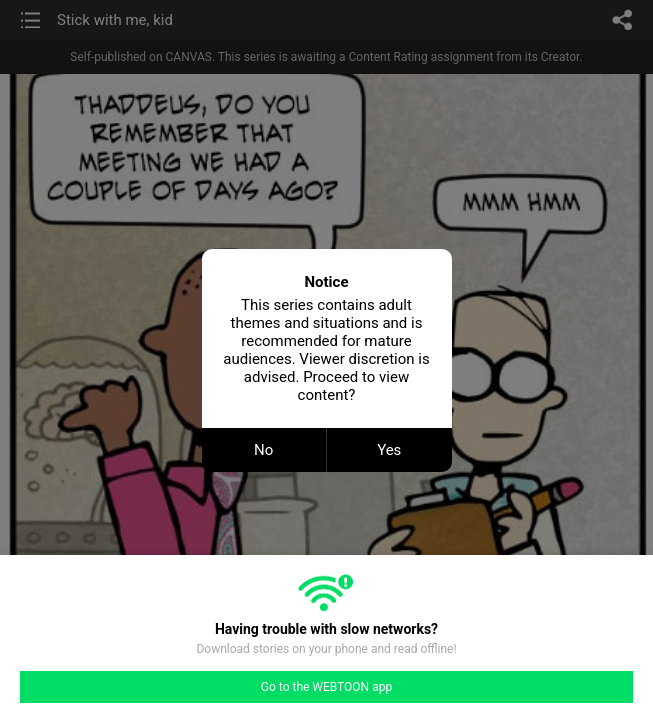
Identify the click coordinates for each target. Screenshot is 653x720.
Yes (389, 450)
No (263, 450)
